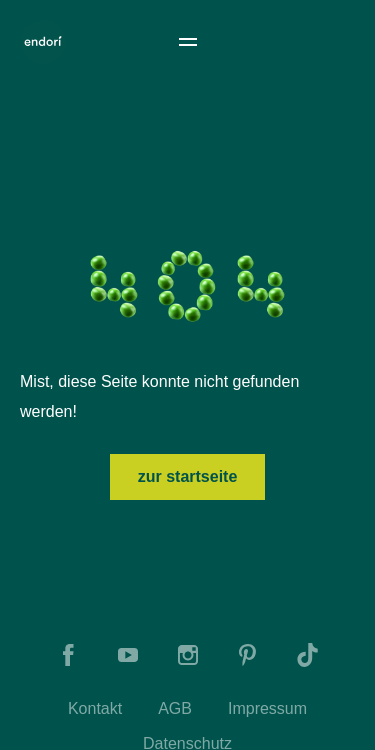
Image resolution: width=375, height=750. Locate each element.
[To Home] (43, 42)
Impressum (267, 708)
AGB (175, 708)
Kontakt (95, 708)
